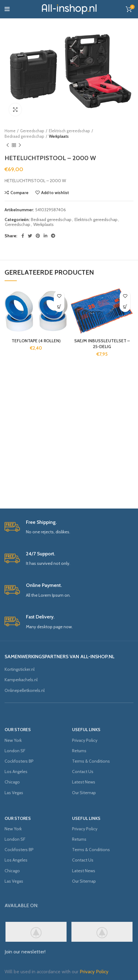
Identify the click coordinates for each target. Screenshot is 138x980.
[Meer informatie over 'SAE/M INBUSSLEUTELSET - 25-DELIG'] (125, 307)
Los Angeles (16, 772)
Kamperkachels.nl (21, 680)
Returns (79, 751)
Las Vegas (14, 793)
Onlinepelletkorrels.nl (25, 690)
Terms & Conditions (91, 761)
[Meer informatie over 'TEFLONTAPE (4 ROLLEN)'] (59, 307)
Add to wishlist (55, 193)
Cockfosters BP (19, 761)
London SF (15, 751)
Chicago (12, 782)
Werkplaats (59, 136)
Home (10, 131)
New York (13, 740)
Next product (20, 145)
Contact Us (83, 772)
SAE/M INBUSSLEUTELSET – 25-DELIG (102, 344)
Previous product (8, 145)
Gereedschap (32, 131)
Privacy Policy (85, 740)
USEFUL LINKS (86, 730)
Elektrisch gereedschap (69, 131)
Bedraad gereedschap (24, 136)
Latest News (84, 782)
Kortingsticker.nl (20, 669)
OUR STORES (18, 730)
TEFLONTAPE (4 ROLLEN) (36, 341)
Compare (19, 193)
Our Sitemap (84, 793)
